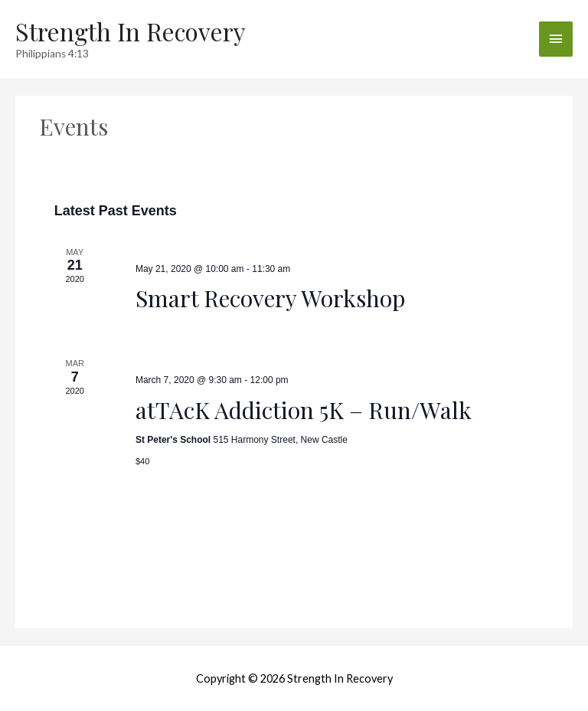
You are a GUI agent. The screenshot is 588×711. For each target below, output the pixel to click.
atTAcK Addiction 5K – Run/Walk (304, 410)
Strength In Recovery (131, 31)
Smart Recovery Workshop (270, 298)
